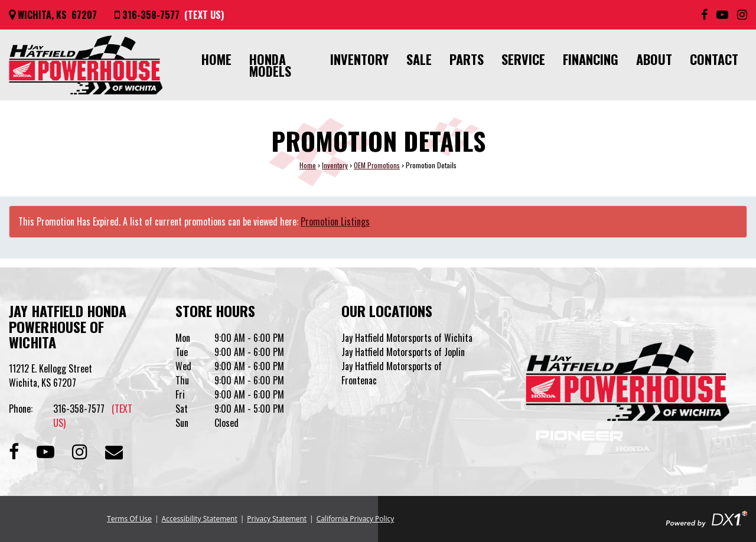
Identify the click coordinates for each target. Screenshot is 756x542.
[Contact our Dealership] (114, 450)
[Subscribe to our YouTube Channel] (722, 15)
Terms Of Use (129, 519)
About (654, 59)
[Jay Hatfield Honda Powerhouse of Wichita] (86, 65)
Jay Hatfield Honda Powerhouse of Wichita (68, 326)
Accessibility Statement (200, 519)
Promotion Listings (335, 221)
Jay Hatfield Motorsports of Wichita (407, 338)
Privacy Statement (277, 519)
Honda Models (270, 65)
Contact (714, 59)
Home (216, 59)
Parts (467, 59)
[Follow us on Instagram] (742, 15)
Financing (591, 59)
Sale (419, 59)
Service (523, 59)
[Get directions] (53, 15)
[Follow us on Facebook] (704, 15)
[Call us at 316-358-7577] (169, 15)
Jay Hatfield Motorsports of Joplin (403, 352)
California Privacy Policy (356, 519)
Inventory (359, 59)
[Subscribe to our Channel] (45, 450)
